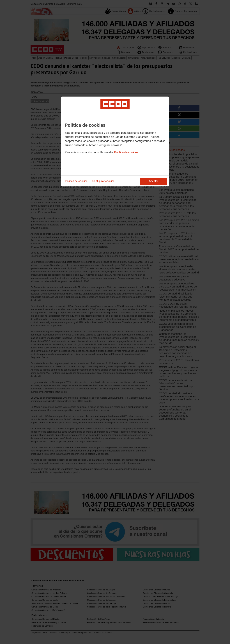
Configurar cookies (103, 181)
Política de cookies (126, 152)
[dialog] (115, 141)
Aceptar (154, 181)
